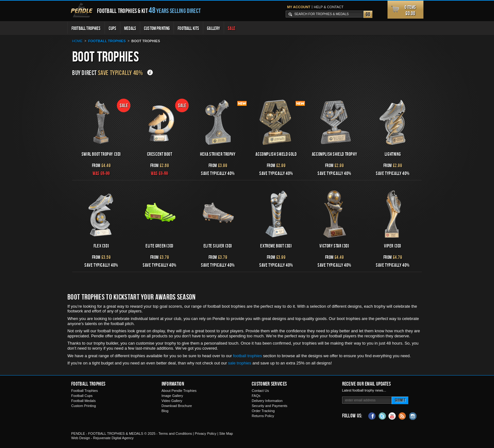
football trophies (248, 356)
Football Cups (82, 396)
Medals (130, 28)
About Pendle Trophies (179, 391)
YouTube (392, 416)
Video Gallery (172, 401)
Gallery (213, 28)
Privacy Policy (205, 433)
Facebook (372, 416)
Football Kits (188, 28)
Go (368, 14)
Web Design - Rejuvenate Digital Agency (102, 438)
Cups (113, 28)
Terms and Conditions (175, 433)
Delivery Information (267, 401)
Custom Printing (157, 28)
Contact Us (260, 391)
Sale (232, 28)
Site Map (226, 433)
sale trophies (240, 363)
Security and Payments (270, 406)
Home (77, 41)
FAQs (256, 396)
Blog (165, 411)
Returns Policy (263, 416)
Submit (400, 400)
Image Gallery (172, 396)
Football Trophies (86, 28)
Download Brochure (177, 406)
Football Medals (83, 401)
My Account (299, 7)
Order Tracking (263, 411)
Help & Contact (329, 7)
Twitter (382, 416)
